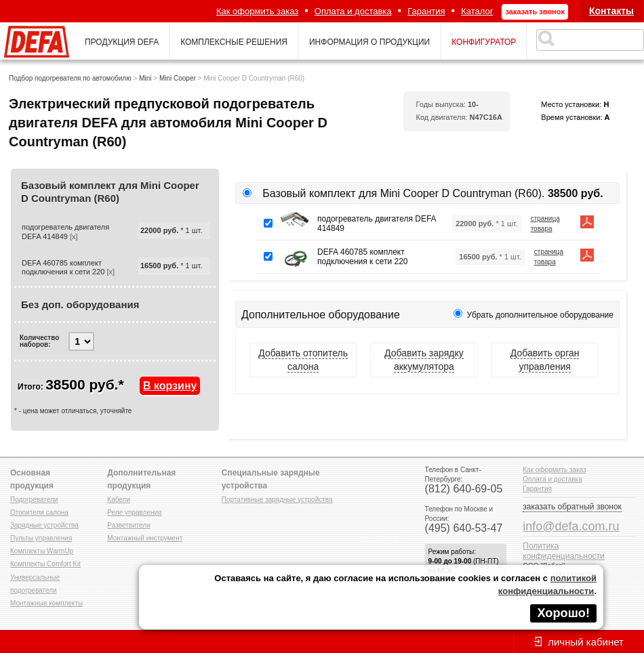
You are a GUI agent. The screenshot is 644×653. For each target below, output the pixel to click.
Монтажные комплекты (46, 603)
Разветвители (128, 525)
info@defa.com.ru (571, 526)
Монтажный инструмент (145, 538)
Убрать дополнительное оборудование (540, 315)
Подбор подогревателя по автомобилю (70, 78)
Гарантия (426, 11)
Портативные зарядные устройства (277, 500)
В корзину (170, 386)
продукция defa (122, 42)
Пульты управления (41, 538)
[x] (74, 236)
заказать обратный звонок (572, 507)
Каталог (477, 11)
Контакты (611, 11)
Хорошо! (563, 613)
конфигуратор (484, 42)
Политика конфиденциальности (564, 551)
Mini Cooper (178, 78)
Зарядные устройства (44, 525)
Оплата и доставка (353, 11)
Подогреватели (34, 500)
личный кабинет (586, 642)
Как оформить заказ (257, 11)
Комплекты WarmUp (42, 551)
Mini (145, 78)
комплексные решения (234, 42)
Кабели (119, 500)
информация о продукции (369, 42)
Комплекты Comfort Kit (45, 564)
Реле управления (134, 512)
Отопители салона (39, 512)
